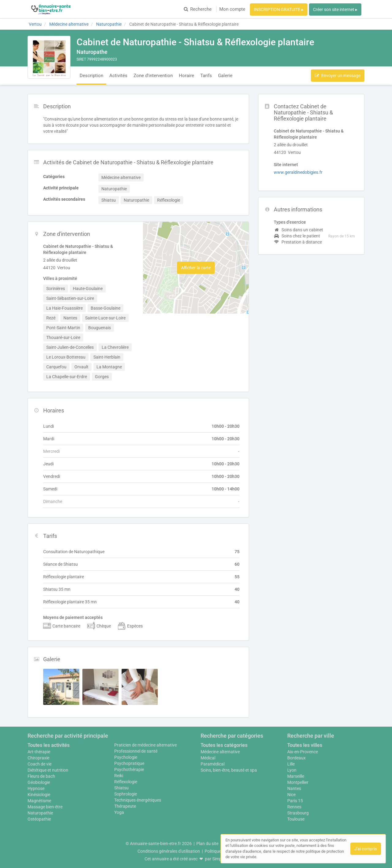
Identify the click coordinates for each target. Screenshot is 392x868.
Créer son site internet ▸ (335, 9)
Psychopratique (129, 763)
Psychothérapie (129, 769)
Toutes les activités (49, 745)
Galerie (225, 76)
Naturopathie (40, 813)
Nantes (294, 788)
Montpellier (298, 782)
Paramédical (213, 764)
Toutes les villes (305, 745)
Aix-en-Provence (303, 752)
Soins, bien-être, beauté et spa (229, 770)
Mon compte (232, 9)
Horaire (187, 76)
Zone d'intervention (153, 76)
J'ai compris (366, 849)
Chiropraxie (38, 758)
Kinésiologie (39, 795)
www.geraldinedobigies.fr (298, 172)
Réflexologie (126, 782)
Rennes (294, 807)
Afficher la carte (196, 268)
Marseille (296, 776)
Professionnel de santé (136, 751)
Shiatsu (121, 788)
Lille (291, 764)
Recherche (198, 9)
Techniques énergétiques (138, 800)
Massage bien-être (45, 807)
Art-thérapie (39, 752)
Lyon (292, 770)
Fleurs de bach (41, 776)
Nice (291, 795)
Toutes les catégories (224, 745)
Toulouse (296, 819)
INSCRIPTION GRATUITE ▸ (279, 9)
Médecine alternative (220, 752)
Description (91, 76)
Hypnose (36, 788)
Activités (118, 76)
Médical (208, 758)
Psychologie (126, 757)
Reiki (119, 776)
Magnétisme (39, 801)
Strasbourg (298, 813)
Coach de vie (40, 764)
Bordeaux (296, 758)
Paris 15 (295, 801)
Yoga (119, 812)
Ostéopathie (39, 819)
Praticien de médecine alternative (145, 745)
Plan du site (207, 844)
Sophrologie (126, 794)
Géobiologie (39, 782)
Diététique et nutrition (48, 770)
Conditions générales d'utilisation (169, 851)
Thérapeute (125, 806)
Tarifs (206, 76)
